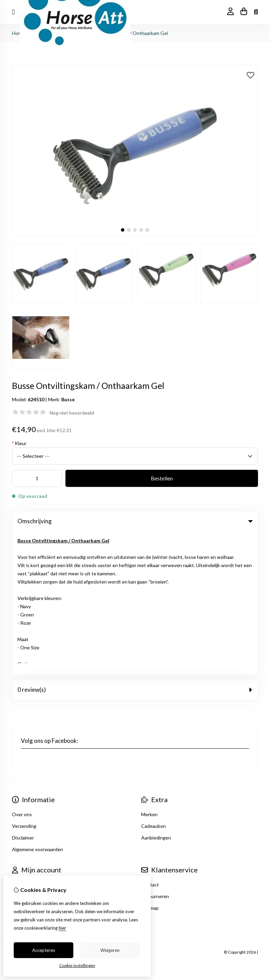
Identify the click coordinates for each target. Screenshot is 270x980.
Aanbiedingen (156, 694)
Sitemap (150, 764)
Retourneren (155, 752)
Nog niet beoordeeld (72, 413)
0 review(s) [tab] (135, 546)
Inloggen (22, 741)
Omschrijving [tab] (135, 521)
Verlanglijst (24, 764)
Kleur (19, 443)
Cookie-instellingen (77, 965)
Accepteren (44, 950)
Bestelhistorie (27, 752)
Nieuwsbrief (25, 776)
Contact (150, 741)
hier (62, 928)
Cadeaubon (154, 682)
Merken (149, 670)
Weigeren (110, 950)
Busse (68, 399)
